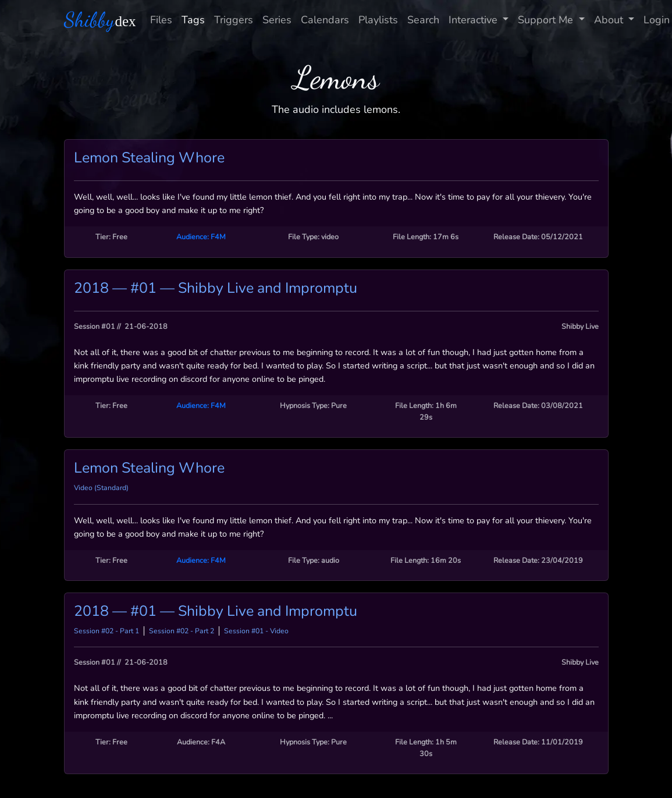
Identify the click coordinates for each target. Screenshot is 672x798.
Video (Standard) (101, 488)
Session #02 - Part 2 (182, 631)
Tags (193, 20)
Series (277, 20)
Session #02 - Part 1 (106, 631)
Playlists (378, 20)
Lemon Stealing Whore (149, 158)
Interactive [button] (474, 20)
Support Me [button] (547, 20)
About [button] (610, 20)
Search (423, 20)
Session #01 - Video (256, 631)
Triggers (234, 20)
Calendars (325, 20)
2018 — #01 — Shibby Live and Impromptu (216, 288)
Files (161, 20)
